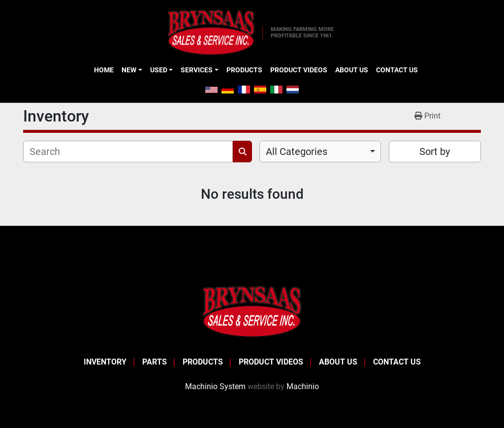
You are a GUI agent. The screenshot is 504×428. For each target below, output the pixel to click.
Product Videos (299, 70)
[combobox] (320, 152)
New (129, 70)
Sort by (435, 152)
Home (104, 70)
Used (159, 70)
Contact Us (397, 70)
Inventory (105, 362)
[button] (132, 70)
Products (244, 70)
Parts (155, 362)
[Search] (128, 152)
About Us (352, 70)
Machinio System (215, 386)
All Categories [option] (297, 152)
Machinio (303, 386)
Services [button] (197, 70)
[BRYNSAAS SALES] (252, 311)
